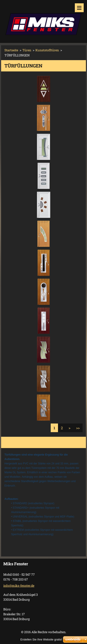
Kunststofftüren (47, 50)
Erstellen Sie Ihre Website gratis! (41, 639)
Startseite (11, 50)
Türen (27, 50)
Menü (79, 8)
